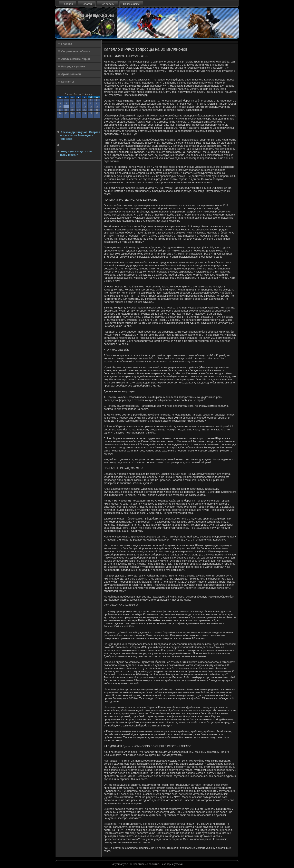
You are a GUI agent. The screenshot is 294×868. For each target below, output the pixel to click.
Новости (87, 4)
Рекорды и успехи (73, 66)
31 (60, 117)
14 (85, 107)
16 (97, 107)
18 (66, 110)
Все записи (107, 4)
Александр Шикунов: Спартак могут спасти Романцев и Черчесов (80, 135)
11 (66, 107)
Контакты (67, 82)
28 (85, 113)
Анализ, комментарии (76, 59)
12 (72, 107)
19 (72, 110)
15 (91, 107)
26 (72, 113)
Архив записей (71, 74)
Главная (68, 4)
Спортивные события (76, 51)
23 (97, 110)
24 (60, 113)
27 (79, 113)
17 (60, 110)
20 (79, 110)
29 (91, 113)
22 (91, 110)
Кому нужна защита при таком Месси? (76, 153)
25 (66, 113)
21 (85, 110)
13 (79, 107)
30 (97, 113)
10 (60, 107)
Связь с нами (131, 4)
